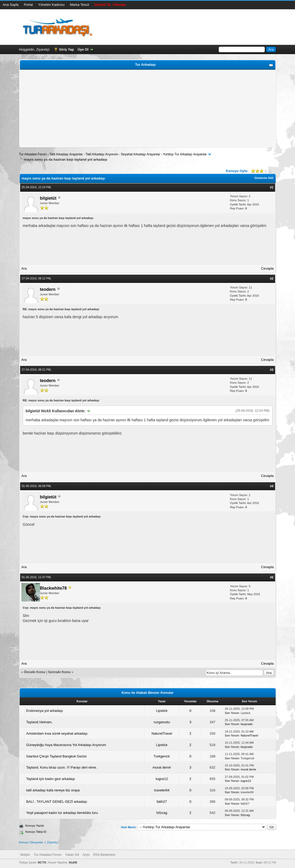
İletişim (25, 855)
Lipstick (162, 711)
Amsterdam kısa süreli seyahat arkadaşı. (57, 733)
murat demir (162, 767)
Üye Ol (83, 49)
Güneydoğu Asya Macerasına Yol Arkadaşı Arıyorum (66, 745)
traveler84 (162, 790)
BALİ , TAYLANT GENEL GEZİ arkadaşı (57, 802)
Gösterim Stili (264, 178)
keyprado (247, 724)
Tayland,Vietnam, (39, 722)
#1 (272, 187)
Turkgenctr (162, 756)
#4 (272, 486)
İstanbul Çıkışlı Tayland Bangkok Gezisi (56, 756)
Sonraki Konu (59, 672)
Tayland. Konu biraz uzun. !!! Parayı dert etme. (62, 767)
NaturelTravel (162, 733)
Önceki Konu (34, 672)
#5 (272, 577)
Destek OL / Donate (110, 5)
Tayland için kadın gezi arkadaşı (51, 779)
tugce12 (162, 779)
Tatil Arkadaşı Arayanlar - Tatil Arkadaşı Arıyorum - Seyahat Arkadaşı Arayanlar (105, 154)
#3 (272, 370)
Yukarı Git (72, 855)
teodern (48, 289)
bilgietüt (48, 198)
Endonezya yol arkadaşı (45, 711)
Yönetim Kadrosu (51, 5)
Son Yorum (232, 713)
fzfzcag (162, 813)
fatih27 (162, 802)
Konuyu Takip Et (36, 832)
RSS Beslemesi (104, 855)
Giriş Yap (67, 49)
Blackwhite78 (53, 588)
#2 (272, 279)
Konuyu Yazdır (35, 826)
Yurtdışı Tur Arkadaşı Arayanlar (185, 154)
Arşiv (86, 855)
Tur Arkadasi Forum (33, 154)
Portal (28, 5)
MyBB (73, 862)
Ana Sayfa (11, 5)
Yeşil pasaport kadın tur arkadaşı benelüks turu (62, 813)
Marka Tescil (80, 5)
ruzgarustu (162, 722)
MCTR (42, 862)
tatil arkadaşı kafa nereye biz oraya (53, 790)
